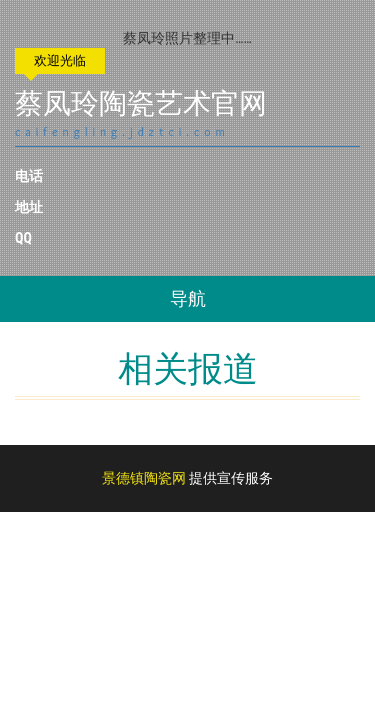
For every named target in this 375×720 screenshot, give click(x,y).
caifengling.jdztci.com (122, 132)
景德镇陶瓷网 (144, 478)
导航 (188, 298)
